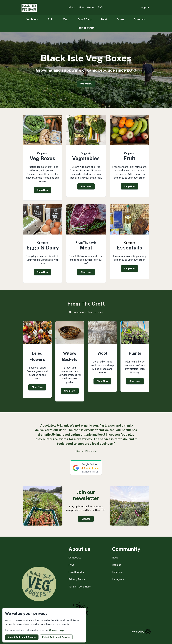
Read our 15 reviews (90, 472)
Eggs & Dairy (85, 19)
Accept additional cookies (22, 637)
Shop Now (43, 190)
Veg (65, 19)
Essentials (140, 19)
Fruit (50, 19)
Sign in (145, 7)
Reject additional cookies (56, 637)
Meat (104, 19)
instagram (118, 579)
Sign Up (86, 519)
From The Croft (86, 28)
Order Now (86, 84)
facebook (118, 572)
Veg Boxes (32, 19)
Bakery (120, 19)
